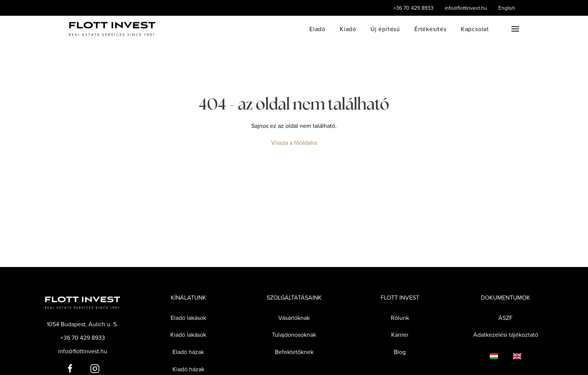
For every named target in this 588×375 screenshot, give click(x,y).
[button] (515, 29)
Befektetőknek (294, 352)
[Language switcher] (486, 356)
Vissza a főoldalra (294, 142)
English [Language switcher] (507, 8)
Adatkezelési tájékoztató (506, 334)
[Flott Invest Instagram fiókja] (95, 368)
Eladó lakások (188, 318)
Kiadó (348, 29)
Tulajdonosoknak (294, 334)
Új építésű (385, 29)
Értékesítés (430, 29)
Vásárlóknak (294, 318)
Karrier (400, 334)
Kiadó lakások (188, 334)
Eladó (317, 29)
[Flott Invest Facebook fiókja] (70, 368)
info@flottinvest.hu (466, 8)
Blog (400, 352)
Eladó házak (188, 352)
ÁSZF (505, 318)
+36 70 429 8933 (413, 8)
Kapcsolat (475, 29)
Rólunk (400, 318)
